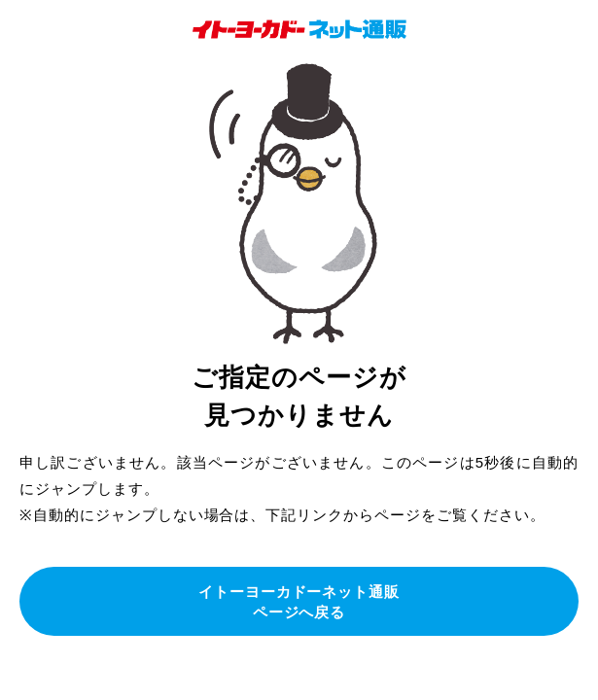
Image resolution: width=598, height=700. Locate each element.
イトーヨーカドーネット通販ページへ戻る (299, 602)
